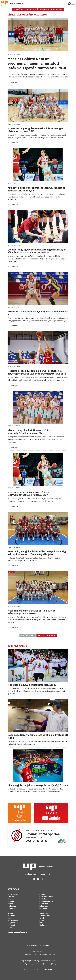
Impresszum (44, 945)
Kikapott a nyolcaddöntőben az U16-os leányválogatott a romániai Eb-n (30, 432)
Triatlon (42, 918)
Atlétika (11, 897)
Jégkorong (12, 906)
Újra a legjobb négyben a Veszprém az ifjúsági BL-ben (38, 785)
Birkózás (11, 899)
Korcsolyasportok (46, 901)
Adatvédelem (33, 945)
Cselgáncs (11, 901)
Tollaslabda (44, 913)
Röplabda (11, 916)
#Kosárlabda (13, 82)
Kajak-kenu (12, 908)
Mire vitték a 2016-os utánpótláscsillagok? (32, 685)
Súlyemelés (12, 923)
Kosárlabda (44, 904)
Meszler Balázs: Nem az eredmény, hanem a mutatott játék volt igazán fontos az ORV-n (37, 63)
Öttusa (10, 913)
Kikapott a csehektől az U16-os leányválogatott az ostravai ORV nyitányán (37, 189)
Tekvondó (11, 925)
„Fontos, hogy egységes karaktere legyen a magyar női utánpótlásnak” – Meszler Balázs (37, 251)
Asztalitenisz (13, 894)
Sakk (9, 918)
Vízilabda (43, 925)
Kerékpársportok (46, 897)
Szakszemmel (31, 874)
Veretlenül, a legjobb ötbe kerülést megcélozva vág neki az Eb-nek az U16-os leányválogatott (37, 553)
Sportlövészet (13, 920)
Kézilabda (43, 899)
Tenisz (10, 927)
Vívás (41, 923)
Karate (42, 894)
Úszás (42, 920)
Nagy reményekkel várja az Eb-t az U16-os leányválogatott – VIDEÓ (32, 612)
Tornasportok (45, 916)
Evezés (10, 904)
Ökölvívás (43, 908)
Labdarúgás (44, 906)
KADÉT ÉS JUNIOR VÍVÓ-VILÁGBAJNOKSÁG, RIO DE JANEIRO (39, 9)
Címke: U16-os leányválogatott (28, 15)
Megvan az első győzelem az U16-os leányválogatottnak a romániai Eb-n (28, 493)
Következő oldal (47, 636)
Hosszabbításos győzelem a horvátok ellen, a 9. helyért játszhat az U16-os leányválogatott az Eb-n (37, 372)
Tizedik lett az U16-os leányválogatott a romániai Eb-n (38, 313)
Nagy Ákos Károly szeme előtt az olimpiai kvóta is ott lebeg (38, 736)
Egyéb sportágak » (17, 932)
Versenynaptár (45, 874)
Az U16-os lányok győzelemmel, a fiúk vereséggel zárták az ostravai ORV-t (36, 130)
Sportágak (13, 889)
